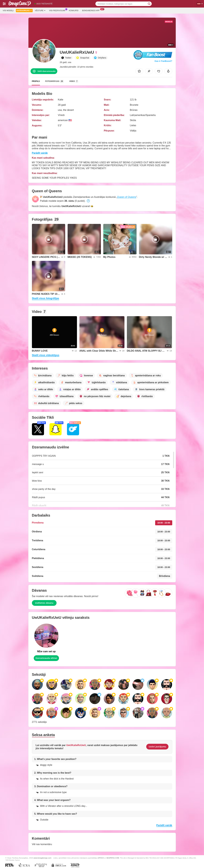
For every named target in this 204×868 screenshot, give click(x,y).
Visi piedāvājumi (58, 10)
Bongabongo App (92, 10)
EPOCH (101, 858)
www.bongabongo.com (42, 858)
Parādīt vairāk (40, 153)
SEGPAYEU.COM (113, 858)
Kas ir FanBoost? (163, 61)
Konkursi (74, 11)
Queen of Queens (127, 197)
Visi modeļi (8, 11)
